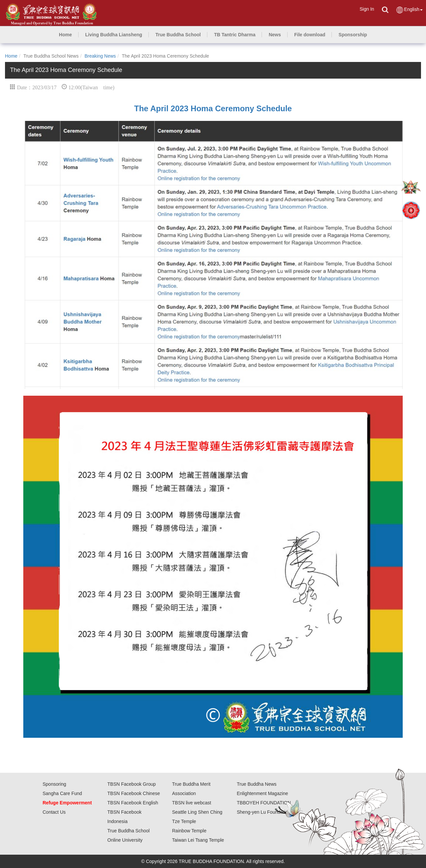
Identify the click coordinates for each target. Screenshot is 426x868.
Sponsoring (54, 784)
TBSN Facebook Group (132, 784)
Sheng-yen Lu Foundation (264, 812)
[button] (114, 35)
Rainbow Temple (189, 831)
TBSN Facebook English (133, 803)
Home (11, 56)
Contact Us (54, 812)
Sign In (367, 9)
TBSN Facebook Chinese (134, 793)
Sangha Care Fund (62, 793)
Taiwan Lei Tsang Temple (198, 840)
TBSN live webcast (192, 803)
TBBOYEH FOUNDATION (264, 803)
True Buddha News (257, 784)
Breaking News (100, 56)
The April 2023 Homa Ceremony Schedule (213, 108)
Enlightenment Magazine (263, 793)
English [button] (409, 10)
